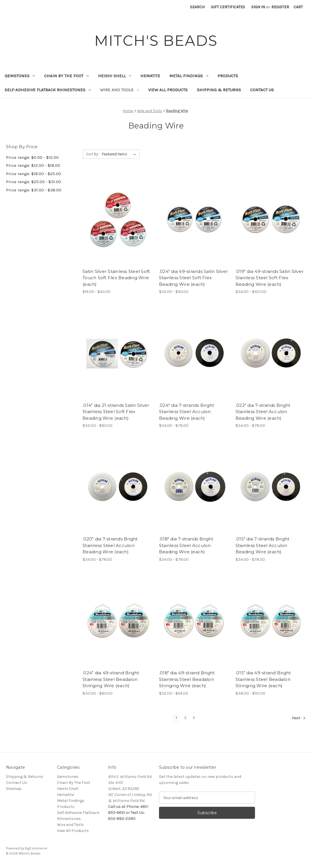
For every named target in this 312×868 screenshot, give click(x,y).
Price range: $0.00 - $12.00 (32, 157)
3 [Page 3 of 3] (194, 718)
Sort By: (92, 154)
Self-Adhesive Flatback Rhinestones (48, 90)
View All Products (168, 90)
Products (228, 76)
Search (197, 7)
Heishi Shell (115, 76)
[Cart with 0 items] (298, 7)
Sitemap (14, 789)
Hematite (150, 76)
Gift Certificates (228, 7)
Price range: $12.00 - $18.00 (33, 165)
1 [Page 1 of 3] (176, 718)
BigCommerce (36, 848)
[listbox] (120, 154)
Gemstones (20, 76)
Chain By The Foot (66, 76)
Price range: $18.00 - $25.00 (34, 174)
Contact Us (262, 90)
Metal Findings (189, 76)
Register (280, 7)
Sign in (258, 7)
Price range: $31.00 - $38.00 (34, 190)
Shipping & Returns (219, 90)
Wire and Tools (119, 90)
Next (299, 718)
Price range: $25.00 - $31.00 (34, 182)
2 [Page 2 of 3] (185, 718)
